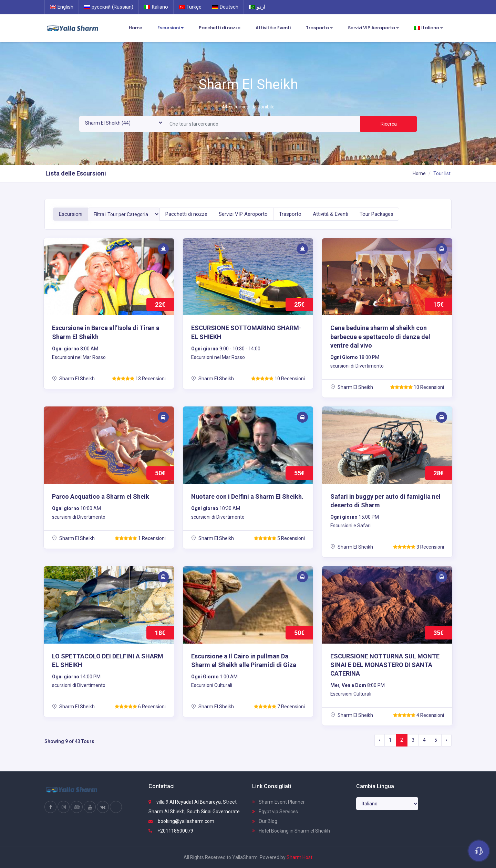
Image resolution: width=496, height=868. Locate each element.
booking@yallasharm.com (181, 821)
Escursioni (170, 28)
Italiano (156, 7)
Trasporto (319, 28)
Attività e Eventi (273, 28)
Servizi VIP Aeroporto (373, 28)
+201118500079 (171, 831)
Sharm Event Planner (278, 802)
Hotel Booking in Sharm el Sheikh (291, 831)
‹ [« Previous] (380, 740)
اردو (257, 7)
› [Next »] (446, 740)
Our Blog (265, 821)
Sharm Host (299, 857)
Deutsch (225, 7)
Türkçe (190, 7)
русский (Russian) (109, 7)
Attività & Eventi (330, 214)
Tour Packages (376, 214)
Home (136, 28)
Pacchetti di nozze (220, 28)
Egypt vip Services (275, 812)
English (62, 7)
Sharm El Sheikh (73, 379)
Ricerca (389, 124)
